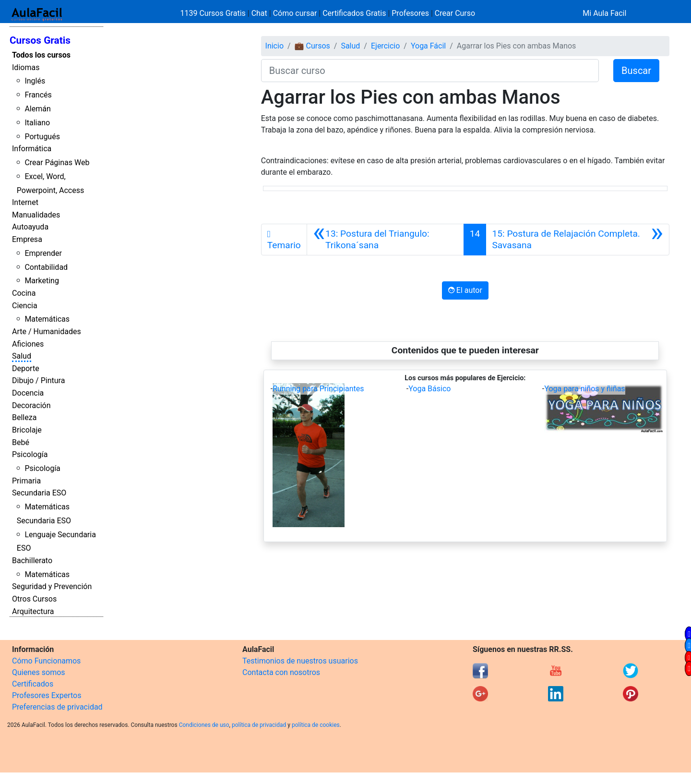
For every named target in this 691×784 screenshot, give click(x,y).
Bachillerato (32, 561)
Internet (25, 202)
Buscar (636, 71)
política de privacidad (259, 725)
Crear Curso (455, 13)
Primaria (26, 481)
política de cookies (316, 725)
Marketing (42, 281)
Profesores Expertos (47, 695)
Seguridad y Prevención (52, 586)
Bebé (21, 442)
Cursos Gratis (40, 40)
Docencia (28, 393)
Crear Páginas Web (57, 163)
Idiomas (26, 67)
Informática (32, 149)
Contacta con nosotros (281, 672)
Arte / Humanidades (47, 332)
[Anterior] (385, 240)
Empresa (27, 239)
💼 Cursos (312, 46)
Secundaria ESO (39, 493)
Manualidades (36, 215)
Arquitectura (33, 611)
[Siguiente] (578, 240)
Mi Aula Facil (604, 13)
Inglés (35, 81)
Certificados (33, 684)
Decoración (31, 405)
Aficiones (28, 344)
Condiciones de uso (204, 725)
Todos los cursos (41, 55)
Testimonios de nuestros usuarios (300, 661)
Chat (259, 13)
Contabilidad (46, 267)
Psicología (30, 454)
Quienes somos (39, 672)
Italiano (37, 123)
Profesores (410, 13)
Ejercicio (385, 46)
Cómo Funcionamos (46, 661)
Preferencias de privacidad (57, 707)
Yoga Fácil (428, 46)
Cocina (24, 293)
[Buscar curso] (430, 71)
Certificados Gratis (354, 13)
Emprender (43, 253)
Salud (22, 356)
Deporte (26, 368)
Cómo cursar (295, 13)
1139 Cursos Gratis (214, 13)
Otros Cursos (34, 599)
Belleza (24, 417)
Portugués (42, 137)
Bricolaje (27, 430)
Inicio (274, 46)
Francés (38, 95)
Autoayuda (30, 227)
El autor (465, 290)
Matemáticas (47, 319)
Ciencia (25, 306)
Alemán (37, 109)
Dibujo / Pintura (38, 380)
